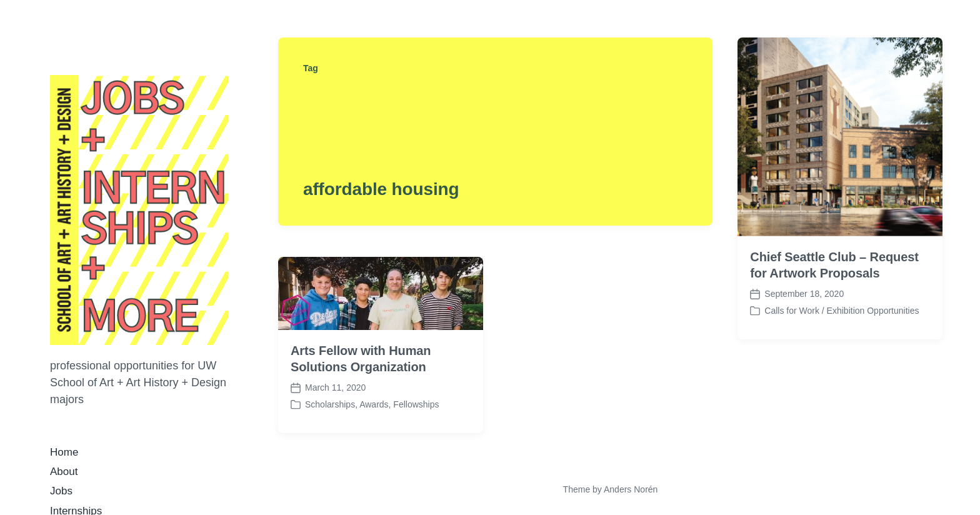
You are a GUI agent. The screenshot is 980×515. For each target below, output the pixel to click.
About (64, 472)
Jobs (61, 491)
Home (64, 452)
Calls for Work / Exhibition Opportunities (842, 311)
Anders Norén (631, 489)
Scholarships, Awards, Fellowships (372, 404)
